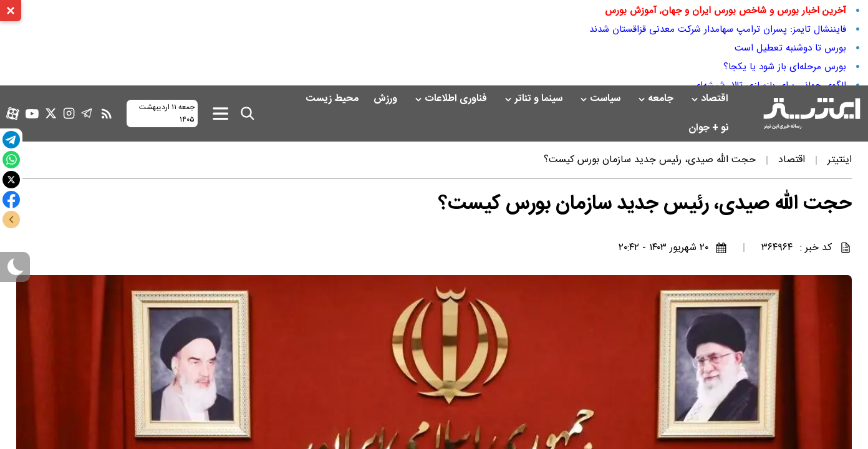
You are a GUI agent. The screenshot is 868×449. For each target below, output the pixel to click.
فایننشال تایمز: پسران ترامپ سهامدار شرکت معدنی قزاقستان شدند (718, 29)
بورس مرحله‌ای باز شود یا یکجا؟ (785, 67)
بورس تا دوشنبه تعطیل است (790, 48)
